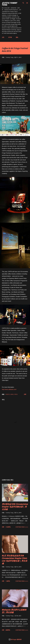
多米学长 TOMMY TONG (10, 4)
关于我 (10, 37)
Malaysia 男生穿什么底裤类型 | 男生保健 (14, 611)
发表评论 (8, 630)
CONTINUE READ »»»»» (22, 527)
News (12, 394)
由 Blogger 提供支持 (15, 639)
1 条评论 (8, 581)
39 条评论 (8, 527)
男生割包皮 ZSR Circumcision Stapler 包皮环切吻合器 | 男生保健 (15, 507)
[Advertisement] (15, 459)
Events (8, 394)
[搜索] (23, 3)
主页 (3, 37)
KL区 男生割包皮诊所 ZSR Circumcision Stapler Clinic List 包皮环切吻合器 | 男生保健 (15, 559)
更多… (17, 37)
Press (16, 394)
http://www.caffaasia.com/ (9, 389)
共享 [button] (25, 394)
